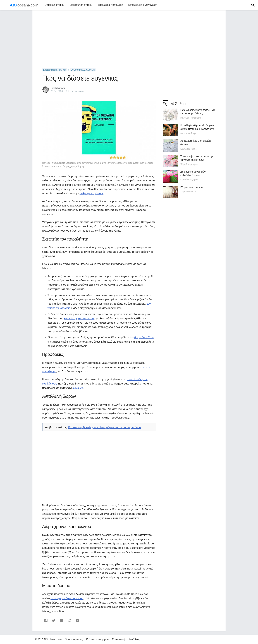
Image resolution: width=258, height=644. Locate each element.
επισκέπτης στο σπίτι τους (79, 318)
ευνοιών (78, 388)
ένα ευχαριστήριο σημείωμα (67, 598)
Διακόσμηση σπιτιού (81, 5)
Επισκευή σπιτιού (55, 5)
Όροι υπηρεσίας (74, 639)
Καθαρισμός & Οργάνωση (143, 5)
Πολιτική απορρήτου (97, 639)
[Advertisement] (129, 39)
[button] (46, 621)
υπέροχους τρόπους (92, 193)
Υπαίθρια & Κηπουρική (110, 5)
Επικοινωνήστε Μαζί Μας (126, 639)
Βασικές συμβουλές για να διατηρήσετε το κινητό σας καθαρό (104, 427)
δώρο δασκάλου (144, 337)
